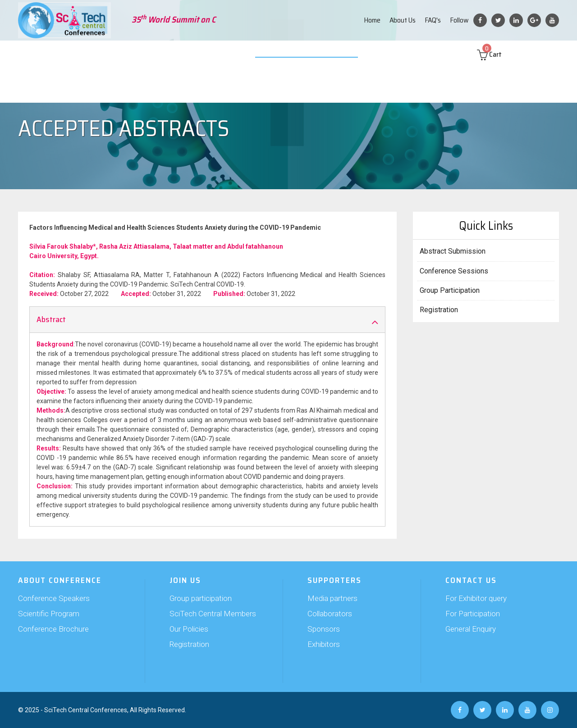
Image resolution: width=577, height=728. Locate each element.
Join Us (170, 54)
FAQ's (433, 20)
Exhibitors (324, 644)
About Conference (54, 54)
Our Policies (189, 629)
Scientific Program (49, 614)
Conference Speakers (54, 598)
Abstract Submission (120, 54)
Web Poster (348, 54)
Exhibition (247, 54)
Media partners (332, 598)
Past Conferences (400, 54)
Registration (439, 310)
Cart (498, 54)
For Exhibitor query (476, 598)
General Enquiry (471, 629)
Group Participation (450, 290)
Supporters (206, 54)
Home (372, 20)
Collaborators (330, 614)
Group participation (201, 598)
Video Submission (296, 54)
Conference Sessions (454, 271)
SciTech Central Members (213, 614)
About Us (403, 20)
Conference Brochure (53, 629)
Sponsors (324, 629)
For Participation (473, 614)
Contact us (451, 54)
